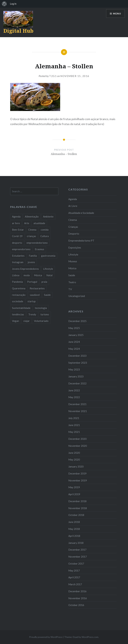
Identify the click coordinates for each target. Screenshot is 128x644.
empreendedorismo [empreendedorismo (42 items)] (37, 243)
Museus (73, 261)
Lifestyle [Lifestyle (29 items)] (48, 269)
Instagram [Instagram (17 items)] (18, 262)
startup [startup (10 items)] (32, 301)
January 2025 (76, 335)
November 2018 (78, 508)
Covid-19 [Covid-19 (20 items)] (17, 236)
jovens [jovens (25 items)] (31, 262)
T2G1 (53, 76)
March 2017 (75, 584)
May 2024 (74, 349)
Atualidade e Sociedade (81, 213)
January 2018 (76, 543)
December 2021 (77, 404)
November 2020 (78, 446)
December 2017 (77, 550)
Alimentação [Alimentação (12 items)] (32, 216)
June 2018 (74, 522)
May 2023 (74, 369)
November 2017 (78, 557)
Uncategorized (77, 296)
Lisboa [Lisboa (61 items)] (16, 275)
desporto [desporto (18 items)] (17, 243)
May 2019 (74, 487)
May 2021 (74, 432)
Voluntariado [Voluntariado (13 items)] (41, 321)
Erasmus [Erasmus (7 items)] (39, 249)
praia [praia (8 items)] (44, 282)
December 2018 (77, 501)
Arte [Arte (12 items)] (27, 223)
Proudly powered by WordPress (46, 637)
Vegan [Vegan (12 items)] (15, 321)
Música (72, 268)
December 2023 (77, 356)
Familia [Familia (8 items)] (33, 256)
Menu (117, 14)
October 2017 (76, 564)
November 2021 (78, 411)
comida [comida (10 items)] (45, 230)
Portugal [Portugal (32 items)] (32, 282)
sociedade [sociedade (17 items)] (18, 301)
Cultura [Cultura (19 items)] (44, 236)
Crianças (73, 227)
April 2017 (74, 577)
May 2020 (74, 460)
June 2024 (74, 342)
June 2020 (74, 453)
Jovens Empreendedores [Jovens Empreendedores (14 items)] (25, 269)
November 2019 (78, 480)
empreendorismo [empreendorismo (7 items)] (21, 249)
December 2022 (77, 383)
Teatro (72, 282)
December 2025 (77, 321)
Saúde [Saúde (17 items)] (47, 295)
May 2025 (74, 328)
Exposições (75, 248)
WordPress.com (90, 637)
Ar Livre (73, 206)
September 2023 (78, 363)
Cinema (73, 220)
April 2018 (74, 536)
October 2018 (76, 515)
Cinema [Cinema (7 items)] (32, 230)
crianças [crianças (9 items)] (31, 236)
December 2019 (77, 473)
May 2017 (74, 571)
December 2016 (77, 591)
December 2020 (77, 439)
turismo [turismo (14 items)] (45, 314)
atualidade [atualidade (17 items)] (39, 223)
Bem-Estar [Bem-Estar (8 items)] (18, 230)
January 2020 (76, 466)
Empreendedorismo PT (81, 241)
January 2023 (76, 376)
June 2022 (74, 390)
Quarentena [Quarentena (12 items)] (19, 288)
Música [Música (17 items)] (38, 275)
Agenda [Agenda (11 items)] (16, 216)
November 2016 (78, 598)
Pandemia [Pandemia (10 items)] (17, 282)
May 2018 (74, 529)
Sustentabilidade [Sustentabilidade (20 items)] (21, 308)
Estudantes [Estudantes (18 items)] (18, 256)
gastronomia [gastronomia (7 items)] (48, 256)
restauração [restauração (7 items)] (19, 295)
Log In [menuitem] (13, 4)
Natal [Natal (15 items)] (49, 275)
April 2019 (74, 494)
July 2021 (74, 418)
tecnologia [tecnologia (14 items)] (41, 308)
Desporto (74, 234)
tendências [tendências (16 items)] (18, 314)
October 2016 (76, 605)
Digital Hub (18, 31)
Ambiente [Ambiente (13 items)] (48, 216)
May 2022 (74, 397)
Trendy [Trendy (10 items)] (32, 314)
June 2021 (74, 425)
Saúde (72, 275)
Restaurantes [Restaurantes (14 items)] (37, 288)
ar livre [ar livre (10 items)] (16, 223)
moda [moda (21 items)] (27, 275)
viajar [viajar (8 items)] (26, 321)
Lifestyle (73, 254)
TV (70, 289)
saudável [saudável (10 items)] (35, 295)
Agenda (73, 199)
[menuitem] (4, 4)
